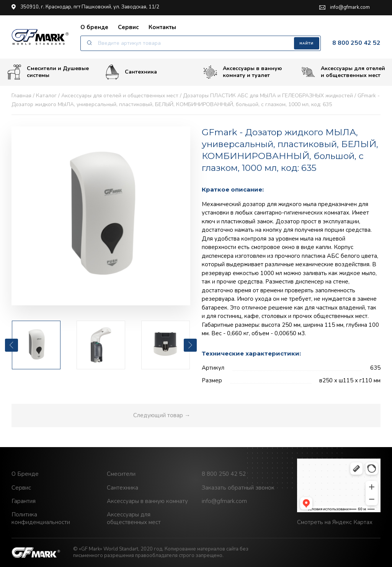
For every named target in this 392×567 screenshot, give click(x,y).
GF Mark (40, 37)
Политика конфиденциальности (41, 518)
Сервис (128, 27)
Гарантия (24, 501)
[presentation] (11, 345)
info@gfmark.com (345, 7)
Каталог (46, 96)
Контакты (162, 27)
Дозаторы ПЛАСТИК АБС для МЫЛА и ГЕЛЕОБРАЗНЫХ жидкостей (268, 96)
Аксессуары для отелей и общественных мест (343, 72)
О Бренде (25, 474)
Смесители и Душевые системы (48, 72)
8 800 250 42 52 (356, 43)
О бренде (94, 27)
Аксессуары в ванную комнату (147, 501)
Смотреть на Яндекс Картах (335, 522)
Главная (21, 96)
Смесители (121, 474)
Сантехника (131, 72)
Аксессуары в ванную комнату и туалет (243, 72)
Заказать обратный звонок (238, 488)
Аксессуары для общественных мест (134, 518)
